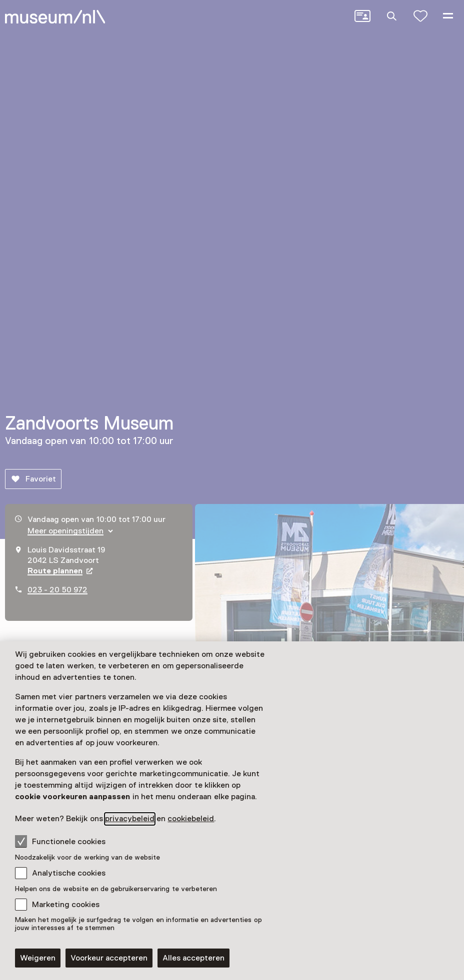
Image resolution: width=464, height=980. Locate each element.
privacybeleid (130, 819)
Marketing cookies (66, 905)
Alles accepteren (193, 958)
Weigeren (38, 958)
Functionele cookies (60, 841)
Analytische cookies (69, 873)
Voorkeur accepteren (109, 958)
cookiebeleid (191, 819)
